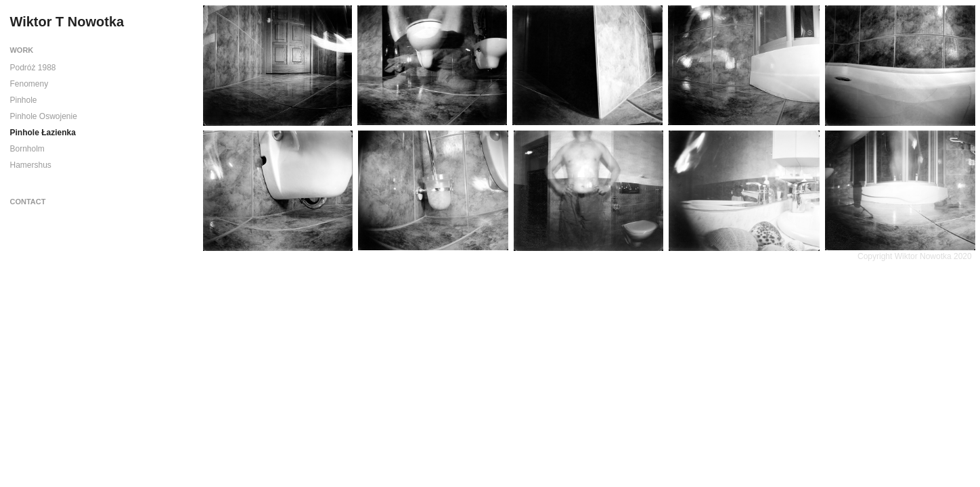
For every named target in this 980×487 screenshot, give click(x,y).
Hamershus (30, 165)
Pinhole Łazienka (42, 133)
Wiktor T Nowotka (67, 22)
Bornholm (27, 149)
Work (21, 50)
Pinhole (23, 100)
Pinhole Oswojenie (43, 116)
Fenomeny (29, 84)
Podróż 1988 (32, 68)
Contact (27, 202)
